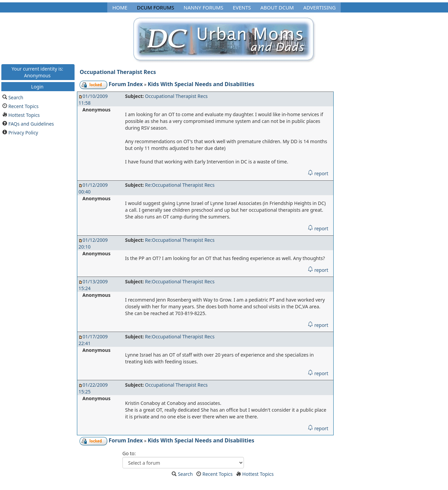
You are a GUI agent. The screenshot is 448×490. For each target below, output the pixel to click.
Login (37, 86)
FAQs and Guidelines (31, 123)
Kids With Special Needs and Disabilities (201, 84)
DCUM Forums (156, 7)
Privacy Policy (23, 132)
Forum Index (126, 84)
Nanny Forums (203, 7)
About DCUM (277, 7)
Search (16, 97)
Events (242, 7)
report (318, 173)
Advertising (319, 7)
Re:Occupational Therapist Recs (180, 185)
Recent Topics (24, 106)
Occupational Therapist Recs (118, 72)
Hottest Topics (24, 115)
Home (120, 7)
